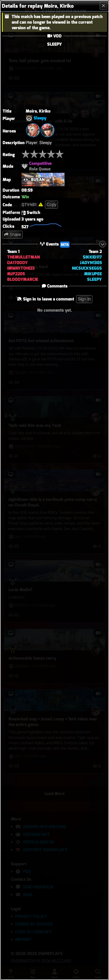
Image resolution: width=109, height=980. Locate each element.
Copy (51, 205)
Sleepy (40, 118)
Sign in (84, 299)
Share (13, 235)
